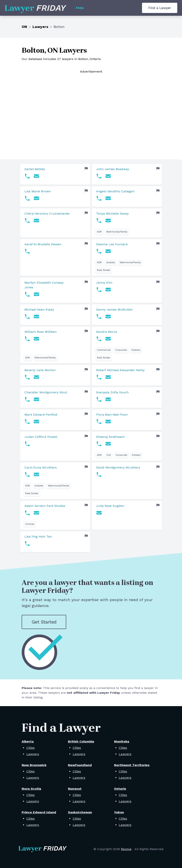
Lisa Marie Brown (38, 191)
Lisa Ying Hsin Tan (38, 536)
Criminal (30, 524)
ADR (99, 232)
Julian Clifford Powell (41, 437)
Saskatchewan (80, 812)
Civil (109, 455)
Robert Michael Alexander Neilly (120, 370)
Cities (31, 748)
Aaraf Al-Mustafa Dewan (43, 244)
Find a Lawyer (160, 8)
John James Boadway (113, 169)
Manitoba (122, 741)
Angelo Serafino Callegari (115, 191)
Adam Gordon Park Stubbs (45, 506)
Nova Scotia (31, 789)
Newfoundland (80, 765)
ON (24, 27)
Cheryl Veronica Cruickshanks (47, 214)
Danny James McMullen (114, 309)
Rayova (126, 849)
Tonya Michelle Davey (112, 214)
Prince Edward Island (39, 812)
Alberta (28, 741)
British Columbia (81, 741)
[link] (55, 174)
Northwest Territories (132, 765)
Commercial (104, 350)
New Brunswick (34, 765)
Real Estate (104, 270)
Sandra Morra (107, 332)
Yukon (119, 812)
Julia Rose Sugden (110, 506)
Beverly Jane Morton (40, 370)
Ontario (120, 789)
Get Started (44, 622)
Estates (111, 262)
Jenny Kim (104, 283)
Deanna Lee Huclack (112, 244)
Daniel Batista (35, 169)
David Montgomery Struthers (118, 467)
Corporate (121, 350)
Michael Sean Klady (39, 309)
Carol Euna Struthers (41, 467)
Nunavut (75, 789)
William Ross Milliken (40, 332)
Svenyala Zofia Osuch (112, 392)
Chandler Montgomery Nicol (46, 392)
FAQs (80, 8)
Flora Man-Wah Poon (112, 415)
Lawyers (40, 27)
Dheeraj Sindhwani (110, 437)
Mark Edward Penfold (41, 415)
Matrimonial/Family (117, 232)
